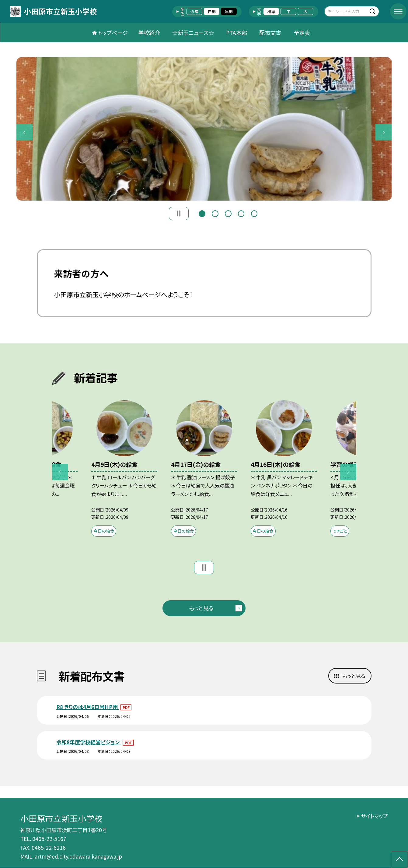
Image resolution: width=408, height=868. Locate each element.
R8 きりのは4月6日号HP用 (88, 707)
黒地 (229, 11)
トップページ (113, 33)
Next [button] (384, 132)
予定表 (302, 33)
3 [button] (228, 213)
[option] (204, 129)
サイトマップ (374, 816)
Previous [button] (25, 132)
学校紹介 (149, 33)
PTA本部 (237, 33)
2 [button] (215, 213)
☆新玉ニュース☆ (193, 33)
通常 (194, 11)
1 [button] (202, 213)
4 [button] (241, 213)
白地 (212, 11)
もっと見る (201, 608)
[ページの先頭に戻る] (399, 859)
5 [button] (254, 213)
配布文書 (270, 33)
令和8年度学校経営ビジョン (89, 742)
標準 (271, 11)
